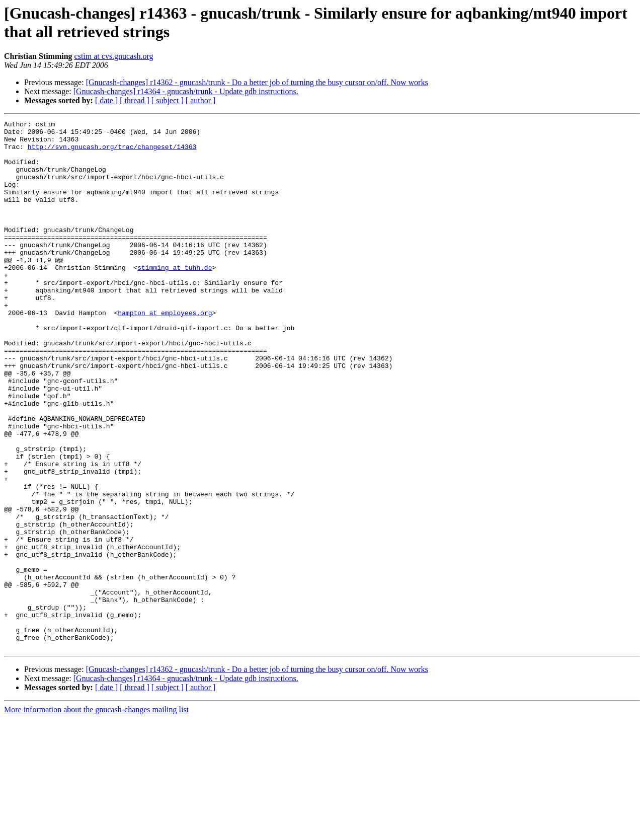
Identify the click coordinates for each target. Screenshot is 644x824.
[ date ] (106, 100)
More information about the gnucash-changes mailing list (96, 815)
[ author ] (201, 100)
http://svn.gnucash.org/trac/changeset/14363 (112, 153)
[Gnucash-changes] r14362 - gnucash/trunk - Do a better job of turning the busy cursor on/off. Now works (257, 82)
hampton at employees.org (165, 352)
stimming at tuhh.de (175, 297)
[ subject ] (168, 100)
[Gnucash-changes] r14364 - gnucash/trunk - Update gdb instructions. (186, 91)
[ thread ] (135, 100)
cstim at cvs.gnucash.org (114, 56)
